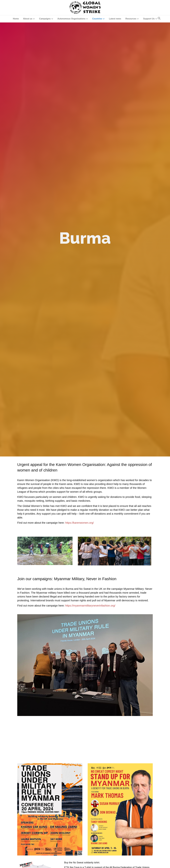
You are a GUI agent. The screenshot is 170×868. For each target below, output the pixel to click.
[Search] (159, 18)
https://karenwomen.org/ (79, 523)
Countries (97, 19)
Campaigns (45, 19)
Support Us (149, 19)
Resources (131, 19)
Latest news (115, 19)
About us (28, 19)
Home (16, 19)
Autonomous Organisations (71, 19)
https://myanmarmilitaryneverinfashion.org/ (90, 606)
